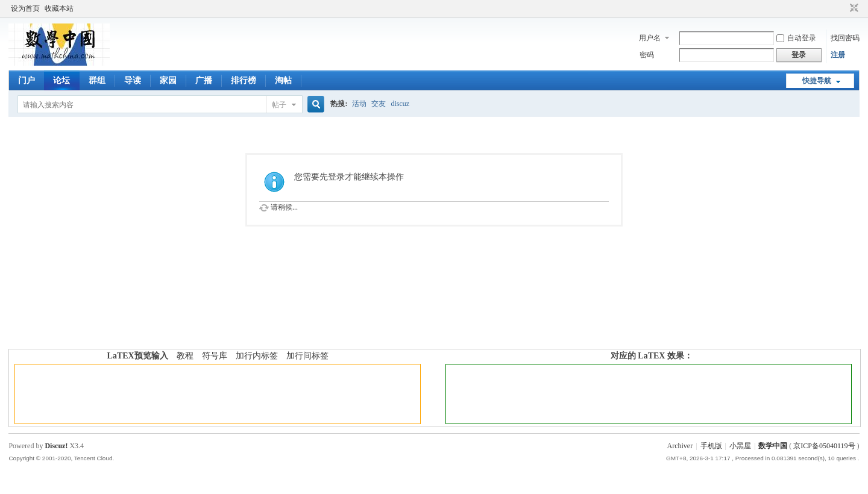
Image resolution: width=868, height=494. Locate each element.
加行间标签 (307, 356)
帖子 (279, 105)
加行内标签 (257, 356)
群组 (97, 80)
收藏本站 (59, 8)
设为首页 (25, 8)
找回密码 (845, 38)
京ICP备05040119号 (824, 446)
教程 (185, 356)
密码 (647, 55)
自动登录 (796, 38)
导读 (133, 80)
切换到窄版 (853, 8)
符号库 (215, 356)
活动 (359, 104)
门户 (27, 80)
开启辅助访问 (843, 8)
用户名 (650, 38)
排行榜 (244, 80)
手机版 (711, 446)
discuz (400, 104)
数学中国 (773, 446)
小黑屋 (740, 446)
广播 (204, 80)
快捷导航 (817, 81)
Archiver (680, 446)
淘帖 (283, 80)
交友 (379, 104)
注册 (838, 55)
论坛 (61, 80)
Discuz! (56, 446)
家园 (168, 80)
